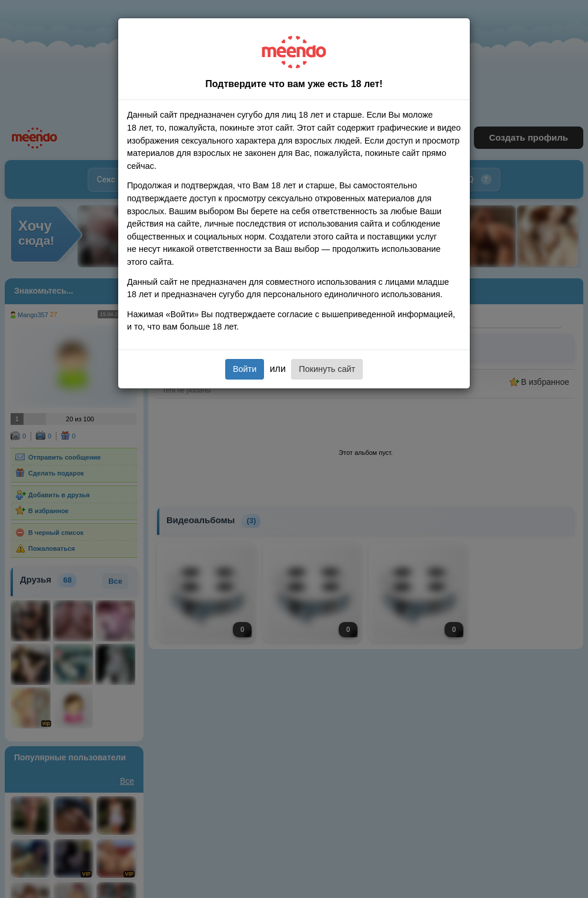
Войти (245, 369)
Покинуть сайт (327, 369)
